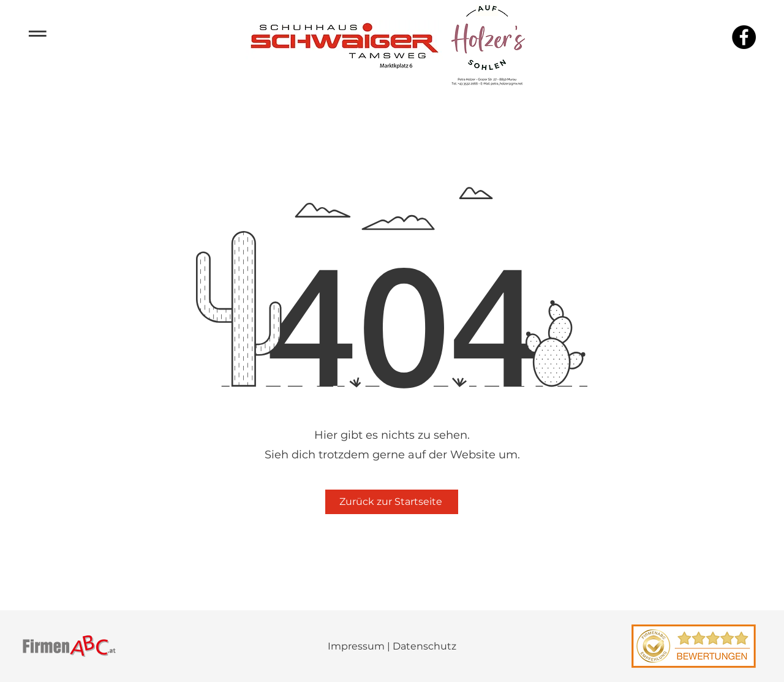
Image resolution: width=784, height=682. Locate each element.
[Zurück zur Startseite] (392, 502)
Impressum (356, 646)
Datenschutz (424, 646)
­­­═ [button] (37, 32)
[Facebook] (744, 37)
